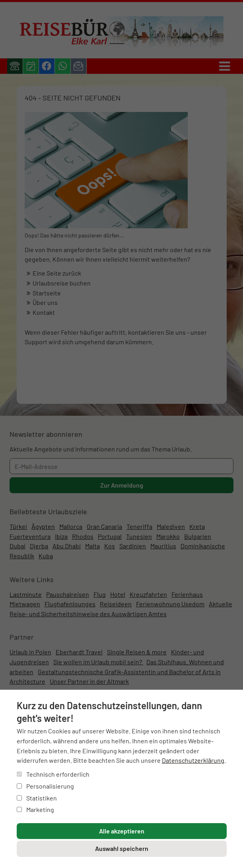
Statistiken (37, 798)
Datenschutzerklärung (193, 760)
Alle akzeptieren (122, 831)
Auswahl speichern (122, 848)
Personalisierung (45, 786)
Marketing (35, 809)
